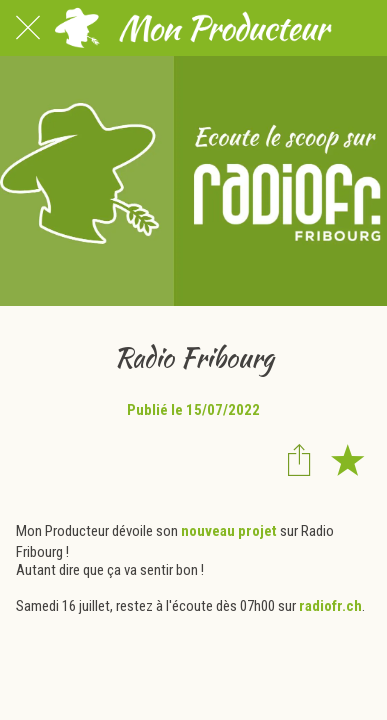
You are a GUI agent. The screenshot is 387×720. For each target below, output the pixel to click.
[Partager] (299, 459)
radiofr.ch (330, 606)
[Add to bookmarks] (347, 459)
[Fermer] (28, 28)
